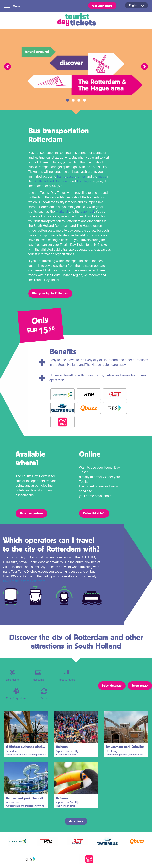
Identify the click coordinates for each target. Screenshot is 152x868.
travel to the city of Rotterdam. (24, 581)
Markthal (62, 212)
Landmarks (12, 675)
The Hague (84, 181)
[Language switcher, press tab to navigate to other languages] (137, 5)
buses (71, 176)
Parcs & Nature (66, 675)
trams (61, 176)
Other (44, 694)
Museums (38, 675)
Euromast (87, 212)
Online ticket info (94, 513)
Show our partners (31, 513)
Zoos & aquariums (16, 694)
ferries (81, 176)
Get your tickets (102, 6)
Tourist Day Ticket (76, 20)
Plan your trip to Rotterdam (50, 293)
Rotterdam (62, 181)
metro (102, 176)
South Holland (44, 181)
